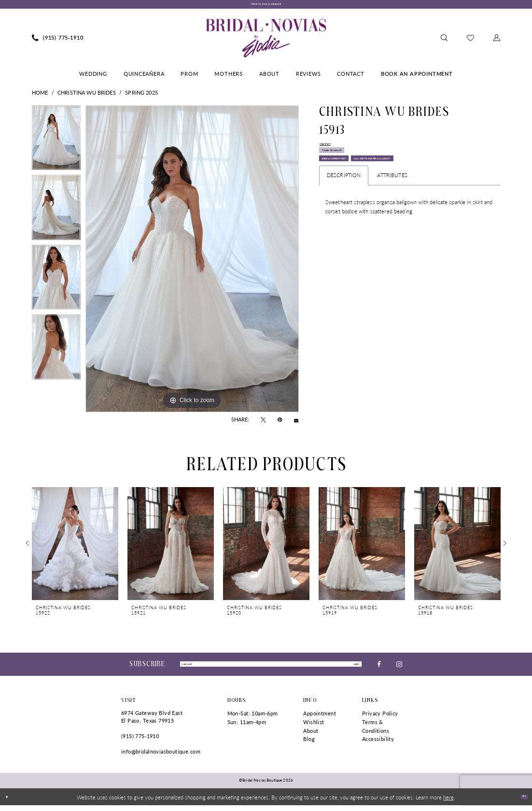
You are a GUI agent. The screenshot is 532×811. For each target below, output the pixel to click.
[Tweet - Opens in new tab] (263, 423)
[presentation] (75, 547)
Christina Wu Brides (87, 96)
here (448, 802)
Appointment (320, 719)
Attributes (392, 222)
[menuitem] (58, 42)
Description (344, 222)
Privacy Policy (380, 719)
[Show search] (444, 42)
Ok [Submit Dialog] (520, 802)
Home (40, 96)
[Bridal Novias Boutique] (266, 42)
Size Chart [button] (331, 149)
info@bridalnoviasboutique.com (161, 757)
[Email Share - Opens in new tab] (296, 423)
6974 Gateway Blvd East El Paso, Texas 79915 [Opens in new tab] (152, 722)
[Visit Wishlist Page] (470, 41)
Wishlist (314, 727)
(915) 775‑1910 (140, 741)
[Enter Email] (271, 669)
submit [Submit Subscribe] (350, 668)
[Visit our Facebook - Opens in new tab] (379, 668)
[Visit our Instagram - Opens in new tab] (399, 668)
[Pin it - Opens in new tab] (280, 423)
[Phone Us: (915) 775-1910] (58, 42)
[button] (497, 42)
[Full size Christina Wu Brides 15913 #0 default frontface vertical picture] (192, 262)
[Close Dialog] (10, 802)
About (311, 736)
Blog (309, 745)
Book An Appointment (356, 183)
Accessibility (378, 745)
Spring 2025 (141, 96)
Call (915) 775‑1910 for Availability (373, 202)
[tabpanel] (56, 144)
